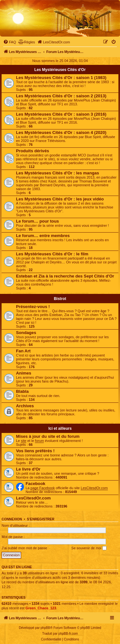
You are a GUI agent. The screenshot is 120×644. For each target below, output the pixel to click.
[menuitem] (10, 42)
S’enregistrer (41, 519)
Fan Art (23, 351)
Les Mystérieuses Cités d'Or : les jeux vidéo (60, 199)
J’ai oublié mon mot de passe (24, 548)
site (24, 441)
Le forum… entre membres (43, 236)
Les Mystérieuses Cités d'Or (60, 70)
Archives (25, 406)
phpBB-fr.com (68, 634)
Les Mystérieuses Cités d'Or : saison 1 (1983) (61, 78)
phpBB (45, 628)
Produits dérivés (32, 151)
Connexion (12, 519)
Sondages (26, 333)
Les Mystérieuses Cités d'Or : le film (52, 254)
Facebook (36, 484)
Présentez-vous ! (33, 307)
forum (39, 441)
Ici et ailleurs (60, 428)
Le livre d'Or (28, 469)
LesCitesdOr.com (94, 488)
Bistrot (60, 299)
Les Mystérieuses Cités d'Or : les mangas (58, 173)
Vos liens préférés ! (35, 451)
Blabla (22, 391)
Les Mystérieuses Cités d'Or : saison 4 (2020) (61, 132)
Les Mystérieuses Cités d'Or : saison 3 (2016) (61, 114)
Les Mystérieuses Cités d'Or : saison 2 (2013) (61, 96)
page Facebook (43, 488)
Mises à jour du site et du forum (48, 436)
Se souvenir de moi (89, 548)
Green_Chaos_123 (41, 608)
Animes (24, 373)
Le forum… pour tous (37, 221)
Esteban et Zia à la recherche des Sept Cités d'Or (65, 276)
